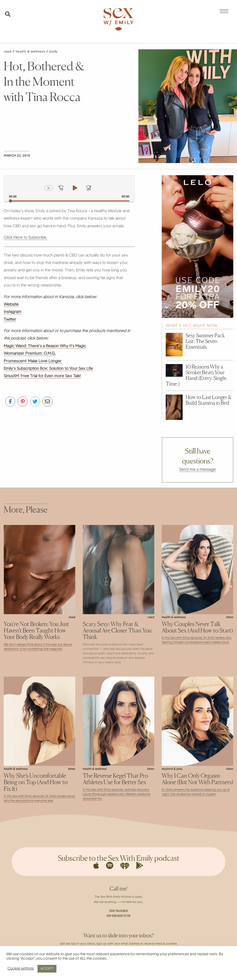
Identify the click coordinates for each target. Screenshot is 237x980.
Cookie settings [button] (21, 969)
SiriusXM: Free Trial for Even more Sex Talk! (42, 376)
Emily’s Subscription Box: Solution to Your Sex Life (48, 369)
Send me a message (197, 470)
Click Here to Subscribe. (26, 238)
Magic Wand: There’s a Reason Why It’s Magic (45, 346)
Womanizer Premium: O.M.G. (30, 354)
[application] (69, 188)
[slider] (69, 201)
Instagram (13, 312)
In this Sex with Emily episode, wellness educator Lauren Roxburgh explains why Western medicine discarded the (117, 794)
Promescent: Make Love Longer (33, 361)
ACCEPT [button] (47, 969)
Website (11, 305)
